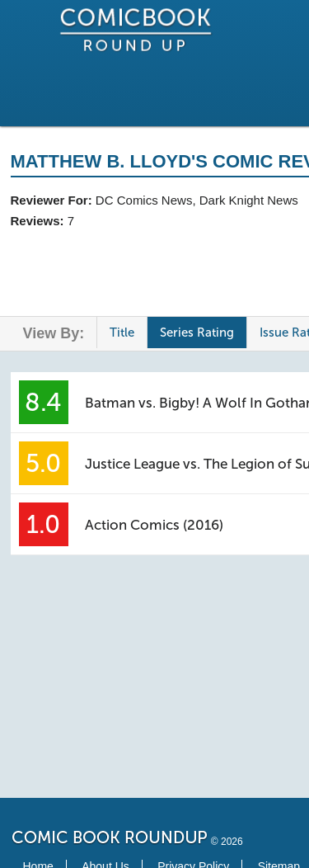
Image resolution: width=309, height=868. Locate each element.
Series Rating (197, 333)
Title (122, 333)
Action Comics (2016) (154, 525)
